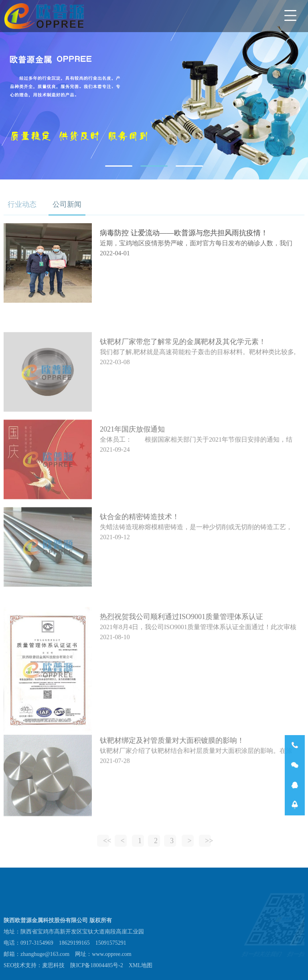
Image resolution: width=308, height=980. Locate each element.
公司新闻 (67, 204)
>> (208, 845)
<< (106, 845)
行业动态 (22, 204)
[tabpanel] (154, 90)
